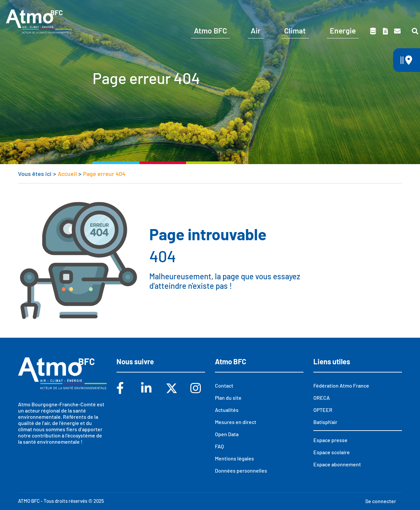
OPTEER (323, 410)
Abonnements (290, 9)
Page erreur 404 (104, 174)
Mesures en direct (236, 422)
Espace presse (395, 9)
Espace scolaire (342, 9)
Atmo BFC (210, 31)
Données (373, 31)
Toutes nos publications (385, 31)
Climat (295, 31)
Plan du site (228, 398)
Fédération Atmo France (341, 385)
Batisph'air (325, 422)
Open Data (227, 434)
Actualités (227, 410)
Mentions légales (234, 458)
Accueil (67, 174)
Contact (397, 31)
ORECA (322, 398)
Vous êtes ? (237, 9)
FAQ (219, 446)
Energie (343, 31)
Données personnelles (241, 470)
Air (256, 31)
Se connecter (381, 501)
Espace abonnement (337, 464)
